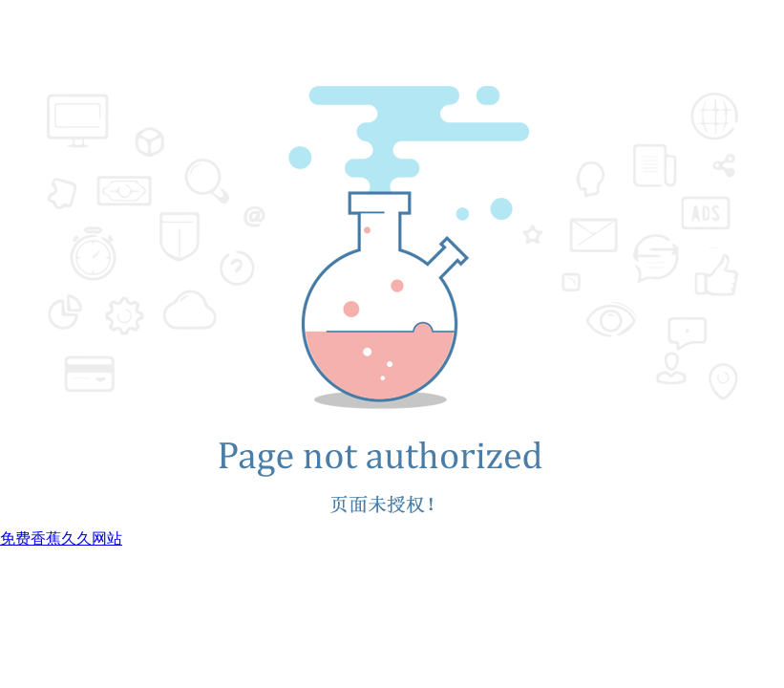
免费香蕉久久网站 (61, 538)
